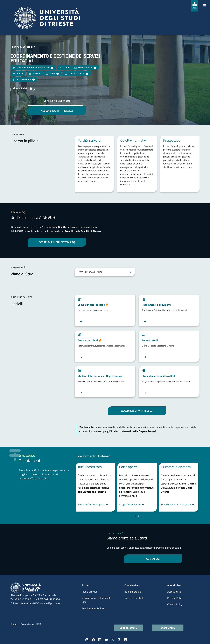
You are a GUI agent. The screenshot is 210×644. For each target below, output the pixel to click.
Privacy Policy (175, 598)
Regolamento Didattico (94, 608)
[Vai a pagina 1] (135, 516)
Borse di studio (133, 592)
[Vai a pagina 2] (139, 516)
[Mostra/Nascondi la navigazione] (205, 6)
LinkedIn (100, 640)
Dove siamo (27, 624)
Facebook (93, 640)
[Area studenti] (195, 6)
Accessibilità (174, 592)
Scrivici (14, 624)
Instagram (87, 640)
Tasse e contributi (134, 598)
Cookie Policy (175, 604)
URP (38, 624)
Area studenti (175, 585)
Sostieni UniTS (128, 628)
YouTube (106, 640)
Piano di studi (89, 592)
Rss (125, 640)
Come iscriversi (133, 585)
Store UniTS (168, 628)
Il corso (86, 585)
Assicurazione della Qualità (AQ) (96, 600)
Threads (119, 640)
